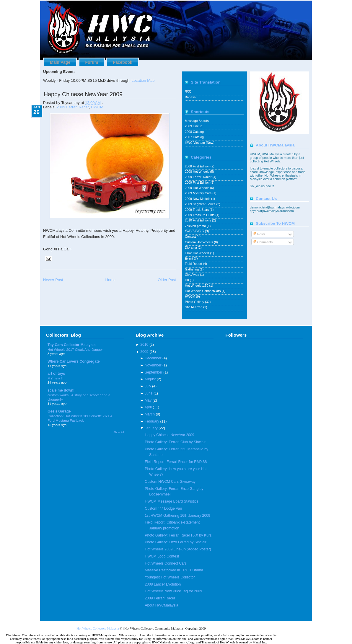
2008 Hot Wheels (197, 172)
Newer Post (53, 280)
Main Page (60, 62)
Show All (119, 432)
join (258, 186)
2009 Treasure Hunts (200, 215)
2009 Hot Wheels (197, 188)
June (149, 393)
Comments (263, 242)
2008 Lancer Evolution (163, 584)
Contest (191, 237)
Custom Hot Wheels (199, 242)
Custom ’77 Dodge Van (163, 508)
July (148, 386)
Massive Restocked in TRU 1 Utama (174, 570)
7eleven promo (196, 226)
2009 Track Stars (197, 210)
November (153, 365)
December (153, 358)
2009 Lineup (194, 126)
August (150, 379)
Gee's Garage (59, 411)
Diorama (191, 247)
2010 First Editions (198, 220)
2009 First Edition (198, 182)
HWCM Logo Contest (162, 556)
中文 (188, 91)
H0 (187, 280)
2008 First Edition (198, 166)
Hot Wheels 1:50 (197, 286)
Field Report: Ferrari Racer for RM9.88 (176, 462)
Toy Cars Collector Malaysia (72, 345)
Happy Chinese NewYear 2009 (83, 94)
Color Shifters (195, 231)
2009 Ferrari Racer (73, 107)
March (150, 414)
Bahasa (190, 97)
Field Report (194, 264)
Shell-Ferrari (194, 307)
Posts (259, 234)
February (152, 421)
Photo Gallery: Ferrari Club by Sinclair (175, 442)
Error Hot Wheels (197, 253)
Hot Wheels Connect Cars (166, 563)
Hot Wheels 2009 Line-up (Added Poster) (178, 549)
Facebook (122, 62)
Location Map (143, 80)
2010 (144, 345)
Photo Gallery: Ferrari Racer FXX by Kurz (178, 535)
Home (110, 280)
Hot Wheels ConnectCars (203, 291)
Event (189, 258)
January (151, 428)
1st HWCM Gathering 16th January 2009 (177, 516)
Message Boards (197, 121)
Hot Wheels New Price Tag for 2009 (173, 591)
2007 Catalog (194, 137)
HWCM (97, 107)
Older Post (167, 280)
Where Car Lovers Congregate (74, 361)
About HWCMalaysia (161, 605)
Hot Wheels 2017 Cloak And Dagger (75, 349)
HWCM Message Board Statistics (171, 501)
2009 (144, 352)
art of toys (56, 374)
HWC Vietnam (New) (200, 143)
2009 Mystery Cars (199, 193)
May (148, 400)
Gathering (192, 269)
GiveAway (192, 275)
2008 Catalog (194, 132)
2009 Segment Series (201, 204)
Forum (92, 62)
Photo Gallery (195, 302)
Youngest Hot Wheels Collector (170, 577)
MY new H (56, 378)
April (148, 407)
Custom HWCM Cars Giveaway (170, 482)
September (154, 372)
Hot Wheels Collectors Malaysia (98, 628)
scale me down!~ (62, 390)
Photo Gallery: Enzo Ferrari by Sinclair (176, 542)
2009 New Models (198, 199)
